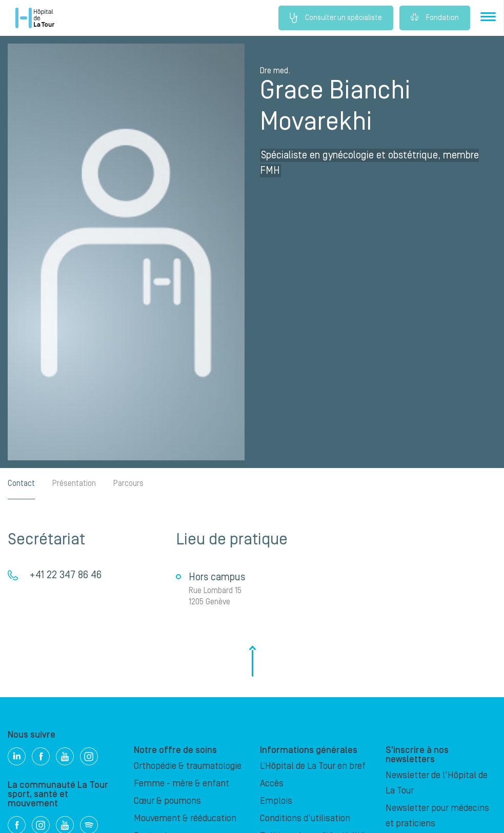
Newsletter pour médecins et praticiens (437, 816)
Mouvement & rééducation (185, 818)
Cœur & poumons (167, 801)
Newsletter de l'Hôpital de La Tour (437, 783)
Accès (272, 784)
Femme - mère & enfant (182, 784)
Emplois (276, 801)
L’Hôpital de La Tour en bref (313, 766)
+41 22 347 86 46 (65, 575)
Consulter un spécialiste (336, 18)
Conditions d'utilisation (305, 818)
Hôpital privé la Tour (35, 18)
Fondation (435, 18)
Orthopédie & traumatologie (188, 766)
